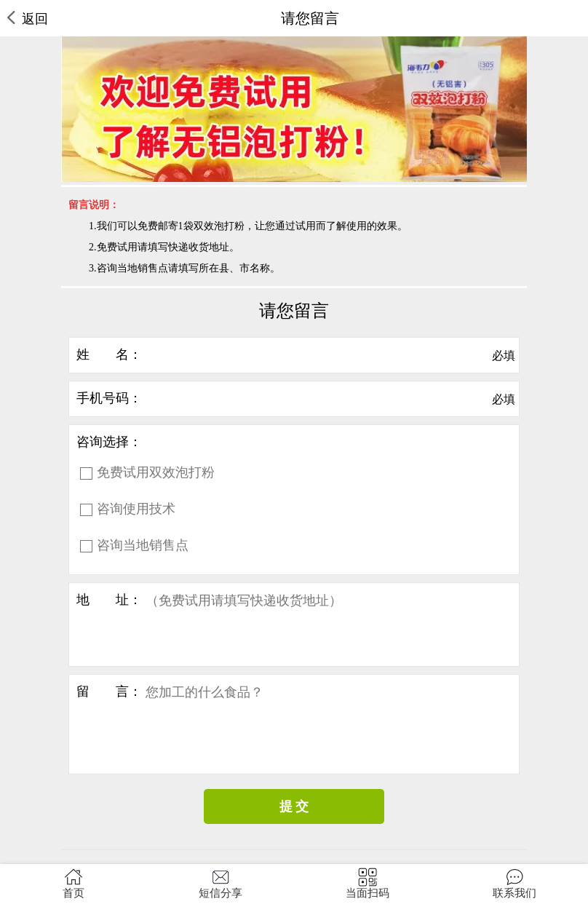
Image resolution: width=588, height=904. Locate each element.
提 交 (294, 806)
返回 (28, 19)
